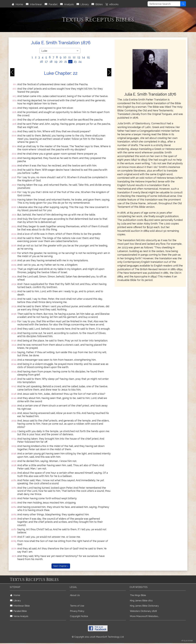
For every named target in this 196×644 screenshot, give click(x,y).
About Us (75, 595)
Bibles (97, 4)
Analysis (67, 4)
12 (74, 57)
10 (65, 57)
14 (84, 57)
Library (83, 4)
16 (41, 62)
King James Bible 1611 (141, 601)
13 (79, 57)
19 (56, 62)
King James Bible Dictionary (144, 606)
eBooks (112, 4)
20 (61, 62)
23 (75, 62)
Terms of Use (77, 606)
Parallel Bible (18, 611)
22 (70, 62)
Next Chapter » (61, 566)
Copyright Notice (79, 616)
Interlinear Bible (20, 606)
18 (51, 62)
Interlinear (34, 4)
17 (46, 62)
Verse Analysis (19, 616)
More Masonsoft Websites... (144, 616)
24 (80, 62)
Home (17, 4)
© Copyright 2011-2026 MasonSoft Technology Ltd (98, 637)
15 (88, 57)
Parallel (51, 4)
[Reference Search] (164, 4)
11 (70, 57)
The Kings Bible (138, 595)
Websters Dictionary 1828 (143, 611)
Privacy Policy (77, 611)
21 (66, 62)
